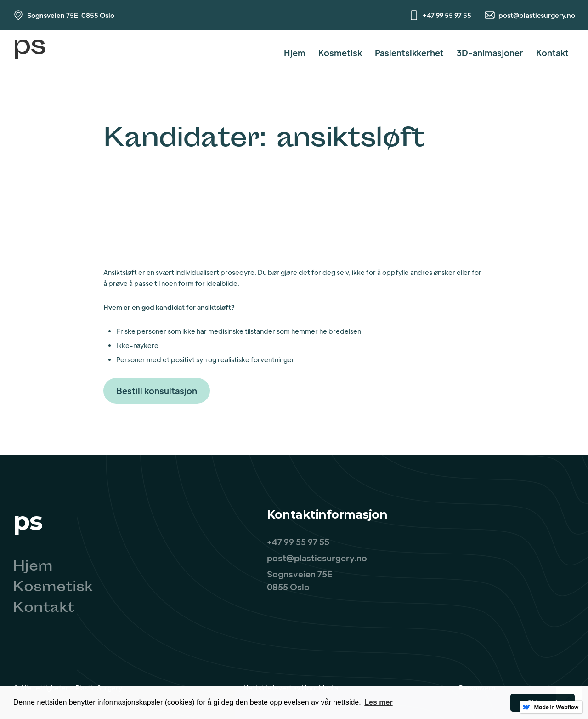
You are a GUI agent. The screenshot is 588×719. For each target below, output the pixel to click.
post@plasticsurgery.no (537, 15)
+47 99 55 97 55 (447, 15)
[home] (29, 53)
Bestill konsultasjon (157, 391)
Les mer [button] (378, 702)
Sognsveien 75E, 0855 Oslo (71, 15)
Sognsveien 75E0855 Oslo (300, 580)
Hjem (295, 53)
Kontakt (552, 53)
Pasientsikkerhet (409, 53)
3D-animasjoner (490, 53)
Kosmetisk (340, 53)
